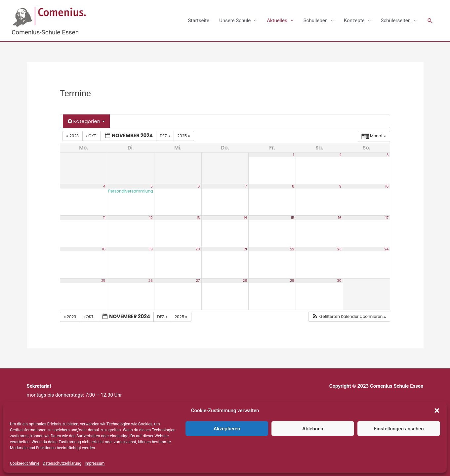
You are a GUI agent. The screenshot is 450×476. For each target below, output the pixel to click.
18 (104, 249)
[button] (437, 411)
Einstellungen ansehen (399, 429)
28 (245, 280)
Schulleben (316, 21)
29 (292, 280)
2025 (184, 136)
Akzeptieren (227, 429)
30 (339, 280)
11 (104, 217)
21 (245, 249)
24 (386, 249)
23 (339, 249)
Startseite (199, 21)
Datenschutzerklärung (62, 463)
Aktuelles (277, 21)
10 (387, 186)
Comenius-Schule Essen (45, 32)
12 (151, 217)
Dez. (165, 136)
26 (151, 280)
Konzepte (354, 21)
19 (151, 249)
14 (245, 217)
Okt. (92, 136)
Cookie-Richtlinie (25, 463)
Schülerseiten (396, 21)
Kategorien (86, 121)
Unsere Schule (235, 21)
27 (198, 280)
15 (293, 217)
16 (340, 217)
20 (198, 249)
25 (103, 280)
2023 (73, 136)
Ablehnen (313, 429)
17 (387, 217)
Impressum (95, 463)
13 (198, 217)
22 (292, 249)
